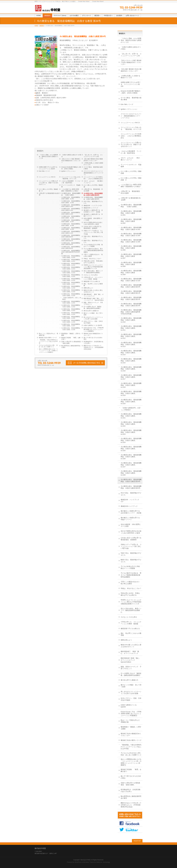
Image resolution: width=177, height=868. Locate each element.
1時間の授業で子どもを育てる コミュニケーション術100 (49, 168)
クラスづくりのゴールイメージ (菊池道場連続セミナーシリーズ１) (94, 173)
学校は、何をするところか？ (93, 259)
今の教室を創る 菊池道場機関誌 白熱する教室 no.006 (71, 217)
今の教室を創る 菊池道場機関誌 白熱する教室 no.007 (71, 221)
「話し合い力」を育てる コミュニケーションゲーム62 (93, 156)
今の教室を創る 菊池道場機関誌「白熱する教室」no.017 (71, 283)
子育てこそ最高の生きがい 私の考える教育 (93, 255)
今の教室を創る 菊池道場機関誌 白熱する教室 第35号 (93, 198)
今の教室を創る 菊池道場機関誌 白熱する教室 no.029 (71, 232)
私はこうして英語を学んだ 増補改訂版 (48, 334)
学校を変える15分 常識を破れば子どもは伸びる (93, 262)
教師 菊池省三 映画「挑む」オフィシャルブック (94, 295)
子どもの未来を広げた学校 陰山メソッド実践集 (93, 245)
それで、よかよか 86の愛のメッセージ (93, 182)
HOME (36, 26)
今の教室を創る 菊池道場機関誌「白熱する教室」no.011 (71, 260)
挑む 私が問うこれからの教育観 (93, 285)
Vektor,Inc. (99, 862)
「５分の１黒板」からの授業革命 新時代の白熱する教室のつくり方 (48, 156)
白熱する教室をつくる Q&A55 (93, 325)
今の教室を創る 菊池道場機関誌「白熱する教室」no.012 (71, 264)
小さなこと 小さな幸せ (91, 275)
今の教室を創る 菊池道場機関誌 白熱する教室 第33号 (71, 247)
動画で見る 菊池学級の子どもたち (93, 241)
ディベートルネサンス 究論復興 (71, 186)
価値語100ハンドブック (91, 208)
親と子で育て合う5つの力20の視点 (93, 338)
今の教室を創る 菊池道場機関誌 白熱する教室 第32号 (71, 244)
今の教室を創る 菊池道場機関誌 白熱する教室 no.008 (71, 225)
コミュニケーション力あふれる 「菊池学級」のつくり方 (72, 178)
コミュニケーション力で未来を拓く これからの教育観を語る (93, 178)
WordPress (78, 862)
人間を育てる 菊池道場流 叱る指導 (49, 194)
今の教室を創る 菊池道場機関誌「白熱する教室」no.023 (71, 310)
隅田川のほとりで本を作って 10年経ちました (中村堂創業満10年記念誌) (93, 347)
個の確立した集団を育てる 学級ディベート (93, 215)
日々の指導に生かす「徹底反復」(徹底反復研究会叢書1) (93, 307)
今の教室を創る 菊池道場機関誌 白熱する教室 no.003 (71, 206)
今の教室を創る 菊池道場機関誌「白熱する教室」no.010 (71, 257)
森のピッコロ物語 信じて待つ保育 (93, 314)
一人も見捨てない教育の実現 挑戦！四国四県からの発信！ (71, 190)
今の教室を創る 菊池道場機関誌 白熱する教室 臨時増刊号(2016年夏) (71, 252)
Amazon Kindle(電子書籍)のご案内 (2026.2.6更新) (71, 168)
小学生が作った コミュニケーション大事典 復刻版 (93, 278)
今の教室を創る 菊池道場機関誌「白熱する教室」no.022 (71, 306)
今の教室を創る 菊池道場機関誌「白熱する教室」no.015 (71, 276)
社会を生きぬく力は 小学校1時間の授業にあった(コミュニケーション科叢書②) (94, 329)
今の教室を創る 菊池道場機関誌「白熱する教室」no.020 (71, 295)
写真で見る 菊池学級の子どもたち (93, 237)
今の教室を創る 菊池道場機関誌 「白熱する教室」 (71, 194)
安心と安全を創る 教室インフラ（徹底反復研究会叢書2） (93, 272)
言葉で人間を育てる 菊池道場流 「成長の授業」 (71, 342)
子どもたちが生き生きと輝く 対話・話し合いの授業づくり (48, 346)
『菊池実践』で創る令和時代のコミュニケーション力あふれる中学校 (48, 341)
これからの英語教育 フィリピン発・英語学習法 (71, 182)
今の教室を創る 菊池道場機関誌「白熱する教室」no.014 (71, 272)
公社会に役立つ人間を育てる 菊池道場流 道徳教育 (93, 227)
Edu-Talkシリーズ (44, 171)
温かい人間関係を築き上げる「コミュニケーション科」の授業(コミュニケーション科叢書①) (49, 351)
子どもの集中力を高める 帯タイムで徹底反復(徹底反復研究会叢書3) (93, 250)
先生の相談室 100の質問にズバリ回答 (93, 219)
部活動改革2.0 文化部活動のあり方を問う (93, 342)
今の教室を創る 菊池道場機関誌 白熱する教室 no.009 (71, 228)
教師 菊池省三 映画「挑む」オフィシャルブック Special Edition (94, 299)
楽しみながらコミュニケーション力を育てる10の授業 (93, 318)
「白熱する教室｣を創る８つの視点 (71, 156)
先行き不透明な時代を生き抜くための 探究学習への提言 (93, 223)
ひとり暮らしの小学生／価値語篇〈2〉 (48, 190)
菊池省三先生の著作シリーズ (48, 338)
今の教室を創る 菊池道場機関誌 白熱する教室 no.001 (71, 198)
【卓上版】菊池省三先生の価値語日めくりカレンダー (93, 160)
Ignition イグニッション (68, 171)
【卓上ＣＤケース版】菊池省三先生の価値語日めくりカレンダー (71, 161)
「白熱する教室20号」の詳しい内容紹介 (72, 298)
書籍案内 (42, 26)
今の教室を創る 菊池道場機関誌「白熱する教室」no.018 (71, 287)
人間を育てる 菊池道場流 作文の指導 (93, 190)
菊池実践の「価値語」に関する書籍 (71, 334)
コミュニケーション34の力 (47, 177)
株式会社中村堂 (86, 860)
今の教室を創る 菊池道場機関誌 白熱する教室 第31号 (71, 240)
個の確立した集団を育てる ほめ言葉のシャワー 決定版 (93, 211)
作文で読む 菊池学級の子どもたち (93, 202)
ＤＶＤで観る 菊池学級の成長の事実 (93, 168)
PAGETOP (137, 841)
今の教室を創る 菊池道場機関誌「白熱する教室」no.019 (71, 291)
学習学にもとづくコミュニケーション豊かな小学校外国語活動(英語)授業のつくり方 (93, 267)
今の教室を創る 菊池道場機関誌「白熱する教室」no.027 (71, 325)
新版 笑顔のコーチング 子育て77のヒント (93, 303)
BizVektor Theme (89, 862)
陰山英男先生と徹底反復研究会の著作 (71, 347)
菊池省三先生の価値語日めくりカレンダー (93, 334)
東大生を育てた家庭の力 (91, 311)
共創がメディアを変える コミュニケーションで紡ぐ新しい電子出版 (93, 232)
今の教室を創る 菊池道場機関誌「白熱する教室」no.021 (71, 302)
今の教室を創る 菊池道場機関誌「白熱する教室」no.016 (71, 279)
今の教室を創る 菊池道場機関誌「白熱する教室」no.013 (71, 268)
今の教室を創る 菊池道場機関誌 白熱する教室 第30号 (71, 236)
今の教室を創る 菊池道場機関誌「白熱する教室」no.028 (71, 329)
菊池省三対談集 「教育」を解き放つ (71, 338)
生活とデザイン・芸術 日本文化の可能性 (93, 322)
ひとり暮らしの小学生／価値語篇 (93, 186)
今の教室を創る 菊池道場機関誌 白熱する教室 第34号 (93, 194)
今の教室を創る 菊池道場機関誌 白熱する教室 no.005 (71, 213)
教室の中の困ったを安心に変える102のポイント (93, 291)
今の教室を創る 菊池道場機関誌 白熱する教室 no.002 (71, 202)
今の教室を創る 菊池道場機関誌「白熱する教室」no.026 (71, 321)
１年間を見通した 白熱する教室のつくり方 (93, 164)
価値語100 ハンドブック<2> (93, 206)
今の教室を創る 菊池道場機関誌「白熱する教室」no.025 (71, 317)
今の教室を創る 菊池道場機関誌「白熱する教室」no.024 (71, 314)
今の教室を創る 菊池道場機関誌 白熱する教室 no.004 (71, 209)
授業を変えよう (88, 288)
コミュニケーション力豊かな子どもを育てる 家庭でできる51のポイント (49, 183)
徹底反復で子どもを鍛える (92, 281)
